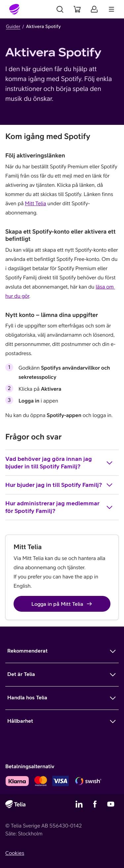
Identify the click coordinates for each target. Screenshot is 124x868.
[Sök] (60, 9)
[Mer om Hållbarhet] (62, 721)
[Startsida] (15, 9)
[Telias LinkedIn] (79, 804)
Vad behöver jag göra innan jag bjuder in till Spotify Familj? (59, 462)
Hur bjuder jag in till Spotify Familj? (59, 485)
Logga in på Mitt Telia (62, 604)
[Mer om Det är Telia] (62, 675)
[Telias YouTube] (111, 804)
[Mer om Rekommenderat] (62, 651)
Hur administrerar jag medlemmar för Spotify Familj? (59, 507)
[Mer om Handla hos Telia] (62, 698)
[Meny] (111, 9)
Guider (13, 26)
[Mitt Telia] (94, 9)
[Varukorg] (77, 9)
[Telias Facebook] (95, 804)
